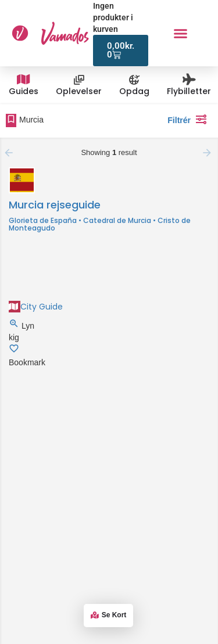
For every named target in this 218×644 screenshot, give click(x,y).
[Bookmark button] (14, 351)
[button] (180, 33)
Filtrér (190, 119)
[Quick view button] (15, 326)
